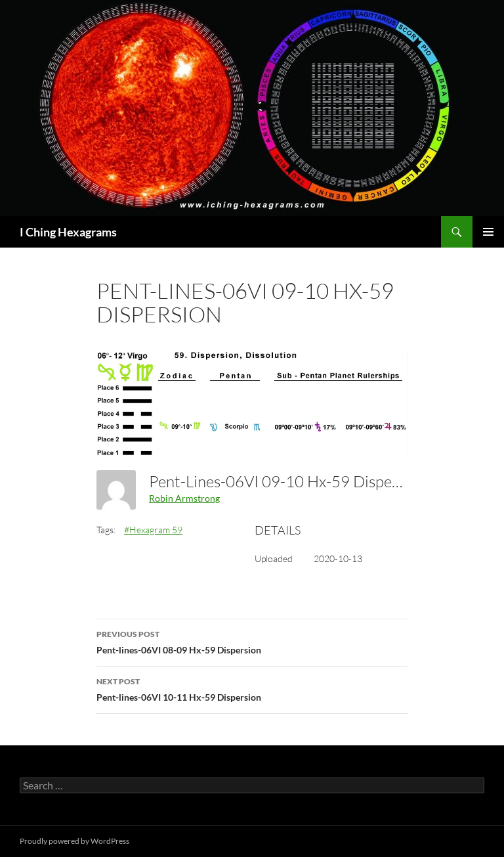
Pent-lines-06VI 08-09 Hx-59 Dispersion (252, 641)
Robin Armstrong (184, 498)
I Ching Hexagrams (68, 232)
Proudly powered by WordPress (74, 841)
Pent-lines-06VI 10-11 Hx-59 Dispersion (252, 688)
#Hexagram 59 (153, 530)
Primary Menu (488, 232)
